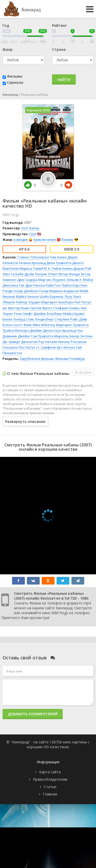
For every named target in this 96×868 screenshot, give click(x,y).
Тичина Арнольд (32, 263)
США (33, 234)
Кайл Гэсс (53, 285)
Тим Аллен (58, 257)
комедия (21, 240)
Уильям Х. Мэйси (80, 280)
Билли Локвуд (14, 319)
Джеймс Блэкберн (48, 314)
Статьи (50, 787)
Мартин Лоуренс (52, 280)
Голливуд (77, 359)
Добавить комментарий (33, 714)
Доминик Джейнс (16, 336)
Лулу (68, 296)
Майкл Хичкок (27, 296)
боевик (67, 240)
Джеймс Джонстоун (45, 330)
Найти (64, 80)
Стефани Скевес (67, 308)
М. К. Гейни (53, 268)
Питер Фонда (69, 274)
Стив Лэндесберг (40, 319)
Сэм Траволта (42, 336)
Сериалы (15, 82)
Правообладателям (50, 779)
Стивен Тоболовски (33, 257)
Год (6, 25)
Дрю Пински (35, 285)
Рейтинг (59, 25)
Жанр (8, 49)
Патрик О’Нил (46, 274)
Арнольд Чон (72, 330)
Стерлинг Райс (66, 319)
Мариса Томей (31, 268)
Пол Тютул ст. (29, 347)
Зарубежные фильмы (37, 359)
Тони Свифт (23, 314)
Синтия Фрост (41, 308)
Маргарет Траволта (72, 325)
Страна (59, 49)
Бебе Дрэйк (25, 274)
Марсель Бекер (67, 336)
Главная (50, 794)
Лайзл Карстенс (75, 285)
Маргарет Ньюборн (57, 302)
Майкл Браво (74, 314)
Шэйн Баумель (52, 296)
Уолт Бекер (30, 228)
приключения (45, 240)
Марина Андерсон (64, 291)
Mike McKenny (44, 325)
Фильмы (15, 76)
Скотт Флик (23, 325)
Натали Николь (57, 342)
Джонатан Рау (33, 342)
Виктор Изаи (19, 308)
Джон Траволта (59, 263)
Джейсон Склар (36, 291)
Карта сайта (50, 772)
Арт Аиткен (66, 347)
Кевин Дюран (73, 268)
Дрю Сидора (28, 280)
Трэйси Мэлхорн (16, 330)
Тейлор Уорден (28, 302)
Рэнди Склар (13, 291)
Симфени (48, 347)
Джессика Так (14, 285)
